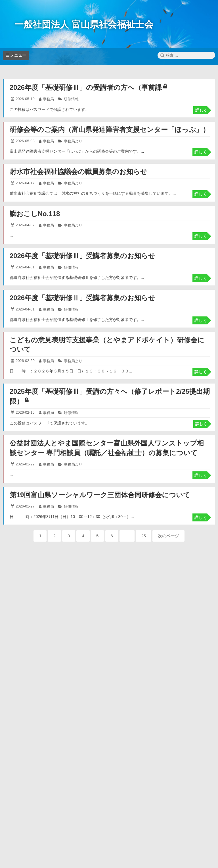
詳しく (201, 110)
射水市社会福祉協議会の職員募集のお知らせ (78, 172)
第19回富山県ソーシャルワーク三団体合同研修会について (100, 495)
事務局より (73, 141)
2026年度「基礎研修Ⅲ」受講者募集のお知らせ (82, 256)
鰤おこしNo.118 (35, 214)
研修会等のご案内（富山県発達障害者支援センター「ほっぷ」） (110, 130)
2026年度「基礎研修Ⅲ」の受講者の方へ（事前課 (88, 87)
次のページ (168, 536)
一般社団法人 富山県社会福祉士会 (84, 24)
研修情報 (71, 99)
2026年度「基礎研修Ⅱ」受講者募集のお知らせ (82, 298)
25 (144, 537)
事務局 (48, 99)
